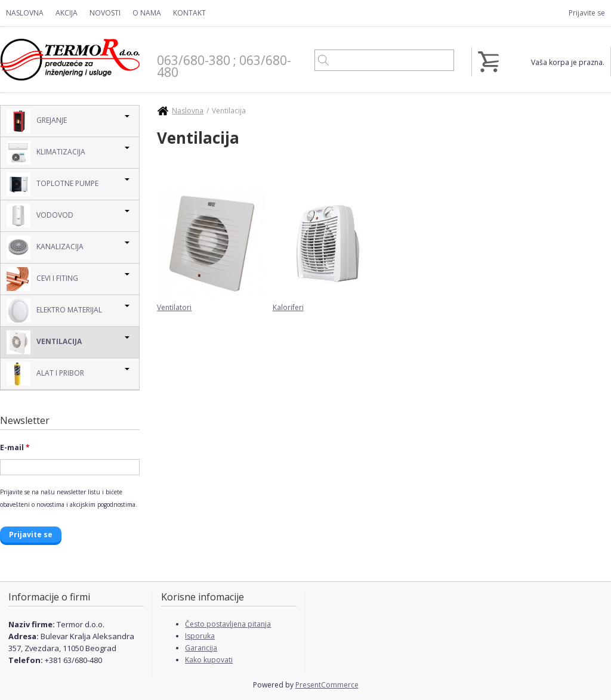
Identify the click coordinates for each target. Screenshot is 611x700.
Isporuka (200, 636)
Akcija (67, 13)
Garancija (201, 648)
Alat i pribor (45, 374)
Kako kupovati (209, 660)
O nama (147, 13)
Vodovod (40, 216)
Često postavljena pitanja (228, 624)
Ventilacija (44, 342)
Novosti (105, 13)
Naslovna (25, 13)
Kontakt (189, 13)
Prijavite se (587, 13)
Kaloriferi (288, 307)
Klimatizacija (46, 153)
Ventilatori (174, 307)
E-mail (15, 447)
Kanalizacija (45, 247)
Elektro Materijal (54, 311)
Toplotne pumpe (53, 184)
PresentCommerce (327, 685)
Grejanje (37, 121)
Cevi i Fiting (42, 279)
